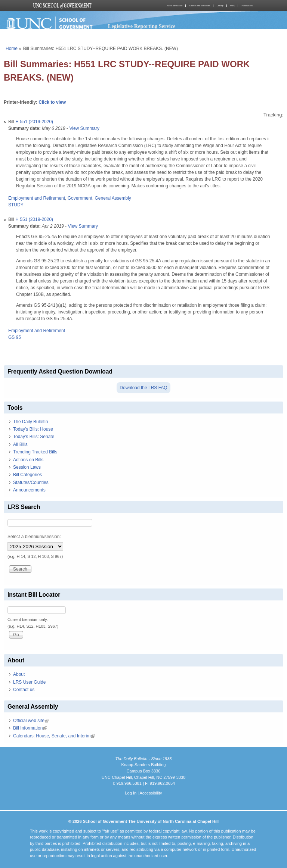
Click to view (52, 102)
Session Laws (27, 467)
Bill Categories (27, 475)
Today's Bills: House (33, 429)
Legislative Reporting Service (142, 26)
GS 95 (15, 337)
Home (12, 49)
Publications (247, 6)
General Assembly (113, 198)
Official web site (31, 721)
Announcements (29, 490)
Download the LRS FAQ (143, 388)
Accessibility (151, 793)
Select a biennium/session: (34, 537)
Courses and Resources (200, 6)
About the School (175, 6)
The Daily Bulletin (30, 422)
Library (220, 6)
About (19, 674)
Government (80, 198)
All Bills (20, 444)
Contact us (24, 690)
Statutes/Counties (31, 483)
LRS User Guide (29, 682)
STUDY (16, 205)
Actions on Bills (28, 460)
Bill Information (30, 728)
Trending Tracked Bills (35, 452)
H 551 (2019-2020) (34, 122)
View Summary (84, 128)
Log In (131, 793)
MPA (232, 6)
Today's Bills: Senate (34, 437)
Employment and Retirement (37, 198)
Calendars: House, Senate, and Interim (54, 736)
